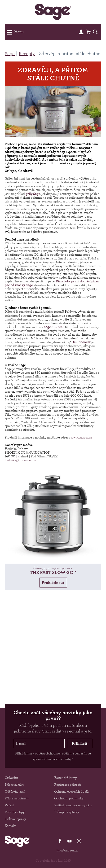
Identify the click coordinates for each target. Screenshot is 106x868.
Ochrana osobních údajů (71, 791)
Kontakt (10, 826)
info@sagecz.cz (67, 850)
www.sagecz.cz (81, 437)
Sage (10, 53)
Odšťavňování (15, 791)
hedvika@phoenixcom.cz (22, 460)
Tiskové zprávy (15, 819)
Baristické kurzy (65, 778)
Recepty (27, 53)
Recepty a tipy (15, 812)
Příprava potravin (17, 798)
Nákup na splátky (67, 812)
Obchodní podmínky (69, 798)
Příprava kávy (14, 785)
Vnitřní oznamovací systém (73, 805)
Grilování (11, 778)
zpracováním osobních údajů (53, 759)
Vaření (9, 805)
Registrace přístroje (68, 785)
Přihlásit (80, 743)
